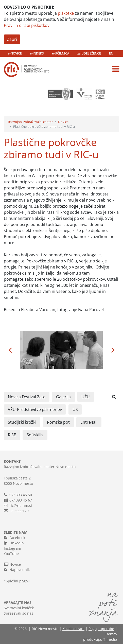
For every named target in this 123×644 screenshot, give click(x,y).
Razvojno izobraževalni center (30, 122)
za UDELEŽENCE (89, 53)
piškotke (66, 13)
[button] (10, 350)
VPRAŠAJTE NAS (18, 603)
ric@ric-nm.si (21, 505)
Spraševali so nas (19, 613)
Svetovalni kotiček (19, 608)
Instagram (12, 548)
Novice (63, 122)
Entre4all (89, 422)
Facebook (14, 538)
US (75, 409)
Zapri (12, 39)
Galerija (63, 397)
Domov (111, 634)
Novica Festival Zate (27, 397)
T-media (110, 639)
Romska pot (58, 422)
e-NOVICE (15, 53)
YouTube (11, 554)
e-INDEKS (37, 53)
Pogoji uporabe (101, 629)
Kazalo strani (73, 629)
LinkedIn (14, 543)
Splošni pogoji (18, 581)
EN (111, 53)
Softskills (35, 435)
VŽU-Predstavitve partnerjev (35, 409)
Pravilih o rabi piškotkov (27, 25)
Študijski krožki (22, 422)
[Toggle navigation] (116, 69)
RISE (12, 435)
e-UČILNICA (61, 53)
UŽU (86, 397)
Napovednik (17, 569)
